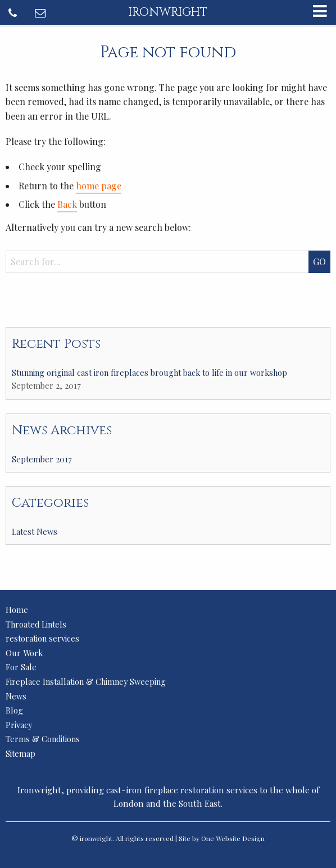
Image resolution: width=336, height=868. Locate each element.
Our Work (24, 653)
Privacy (19, 725)
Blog (14, 710)
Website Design (240, 838)
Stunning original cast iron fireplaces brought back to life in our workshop (149, 372)
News (16, 696)
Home (17, 610)
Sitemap (21, 753)
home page (99, 186)
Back (67, 204)
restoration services (42, 638)
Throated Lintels (36, 624)
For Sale (21, 667)
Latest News (35, 531)
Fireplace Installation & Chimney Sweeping (86, 681)
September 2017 (42, 459)
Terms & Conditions (43, 739)
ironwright (168, 12)
